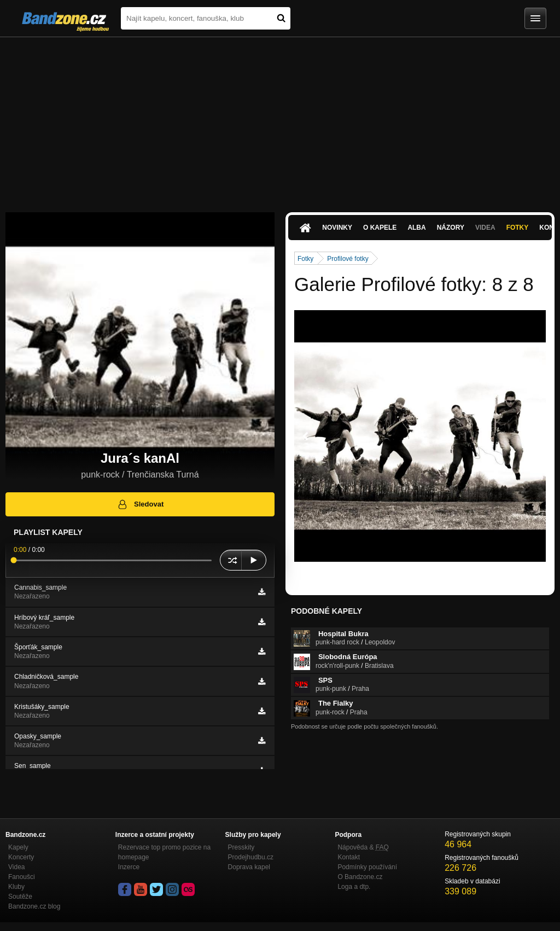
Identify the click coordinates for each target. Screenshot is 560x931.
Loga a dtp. (354, 887)
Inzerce (129, 867)
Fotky (518, 228)
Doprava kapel (249, 867)
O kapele (380, 228)
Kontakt (349, 857)
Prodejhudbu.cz (251, 857)
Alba (416, 228)
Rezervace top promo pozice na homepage (164, 852)
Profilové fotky (348, 259)
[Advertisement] (280, 119)
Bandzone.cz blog (34, 906)
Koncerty (21, 857)
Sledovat (140, 504)
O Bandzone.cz (360, 877)
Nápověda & (363, 847)
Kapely (18, 847)
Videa (485, 228)
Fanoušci (22, 877)
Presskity (241, 847)
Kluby (16, 887)
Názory (451, 228)
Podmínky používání (367, 867)
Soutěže (20, 897)
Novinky (337, 228)
